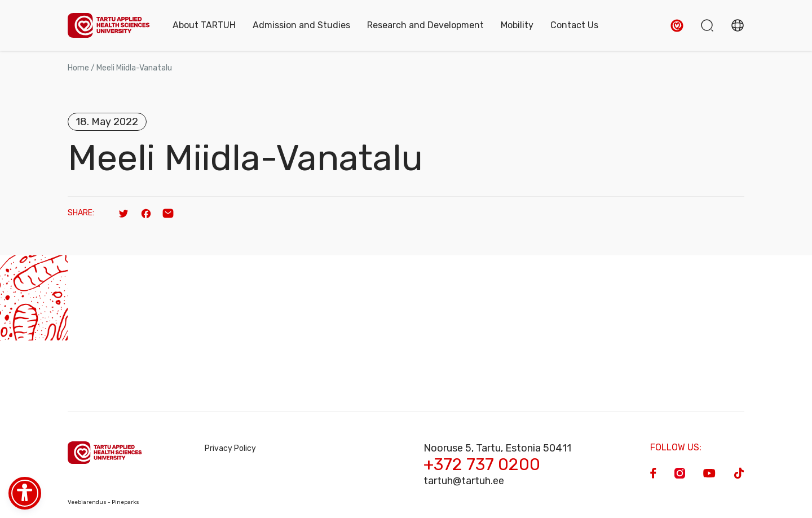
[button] (677, 26)
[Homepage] (109, 26)
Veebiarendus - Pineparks (103, 502)
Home (78, 68)
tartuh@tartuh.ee (464, 481)
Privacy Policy (230, 448)
